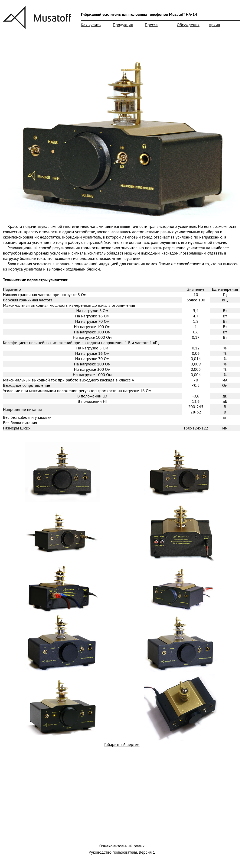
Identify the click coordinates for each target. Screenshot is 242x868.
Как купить (91, 25)
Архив (214, 25)
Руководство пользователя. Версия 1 (122, 852)
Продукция (123, 25)
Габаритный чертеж (122, 744)
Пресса (151, 25)
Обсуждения (188, 25)
